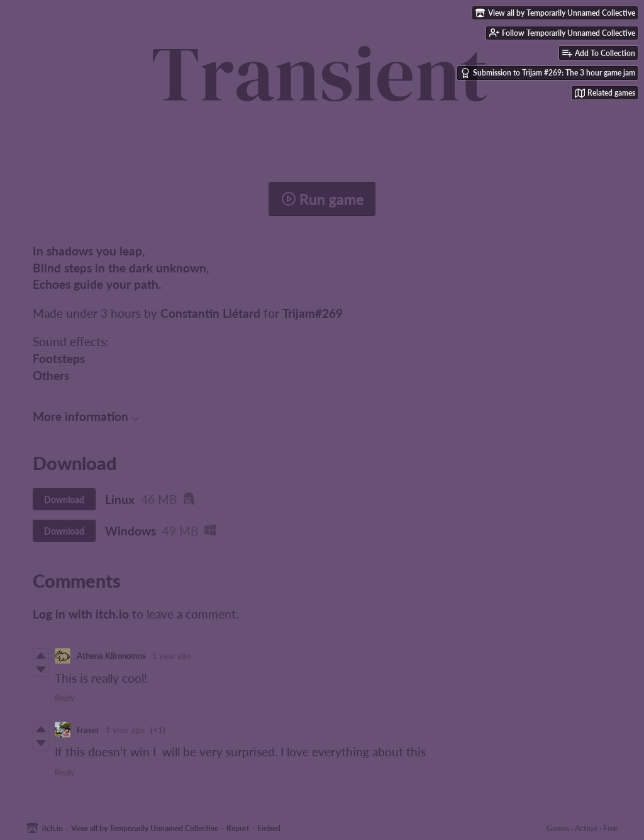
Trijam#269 (313, 313)
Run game (322, 199)
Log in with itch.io (81, 614)
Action (586, 828)
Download (64, 499)
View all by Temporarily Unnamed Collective (145, 828)
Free (610, 828)
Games (558, 828)
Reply (65, 698)
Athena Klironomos (111, 656)
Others (51, 375)
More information (86, 416)
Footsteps (59, 358)
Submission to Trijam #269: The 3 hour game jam (548, 73)
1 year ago (171, 656)
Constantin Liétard (210, 313)
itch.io (53, 828)
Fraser (88, 730)
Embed (269, 828)
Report (238, 828)
